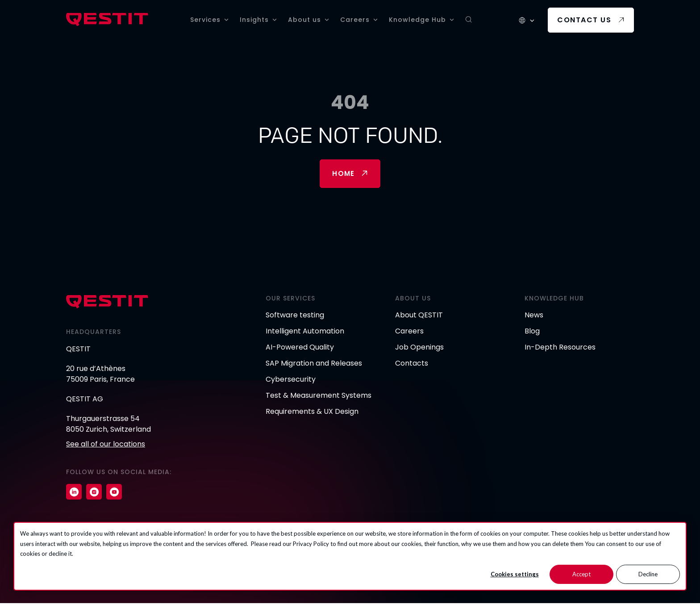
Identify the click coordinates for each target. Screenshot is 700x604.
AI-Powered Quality (300, 348)
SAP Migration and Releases (314, 364)
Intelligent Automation (305, 332)
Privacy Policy (311, 544)
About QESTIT (419, 316)
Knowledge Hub (417, 20)
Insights (254, 20)
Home (343, 174)
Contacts (412, 364)
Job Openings (419, 348)
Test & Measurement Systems (319, 396)
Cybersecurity (291, 380)
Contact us (584, 20)
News (534, 316)
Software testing (295, 316)
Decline (648, 574)
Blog (532, 332)
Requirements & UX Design (312, 412)
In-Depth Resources (560, 348)
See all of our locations (106, 445)
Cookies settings (515, 574)
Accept (581, 574)
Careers (355, 20)
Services (205, 20)
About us (304, 20)
